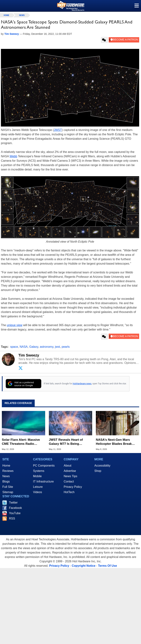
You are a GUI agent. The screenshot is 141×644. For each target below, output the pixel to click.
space (14, 347)
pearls (66, 347)
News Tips (70, 476)
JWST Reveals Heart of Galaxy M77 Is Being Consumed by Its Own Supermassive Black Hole (68, 442)
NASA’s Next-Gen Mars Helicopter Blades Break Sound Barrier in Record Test (117, 442)
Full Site (8, 487)
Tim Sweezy (29, 355)
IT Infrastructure (43, 481)
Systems (39, 471)
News (22, 15)
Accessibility (102, 466)
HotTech (69, 492)
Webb (13, 156)
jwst (57, 347)
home (6, 15)
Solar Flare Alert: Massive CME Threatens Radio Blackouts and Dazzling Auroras (21, 442)
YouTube (15, 513)
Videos (38, 492)
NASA (24, 347)
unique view (15, 325)
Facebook (15, 508)
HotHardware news (82, 384)
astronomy (47, 347)
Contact (69, 481)
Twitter (13, 503)
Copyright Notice (84, 566)
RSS (12, 518)
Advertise (70, 471)
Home (6, 466)
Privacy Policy (73, 487)
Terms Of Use (107, 566)
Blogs (6, 481)
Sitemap (8, 492)
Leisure (38, 487)
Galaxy (34, 347)
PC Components (44, 466)
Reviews (8, 471)
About (68, 466)
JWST (58, 130)
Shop (98, 471)
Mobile (37, 476)
